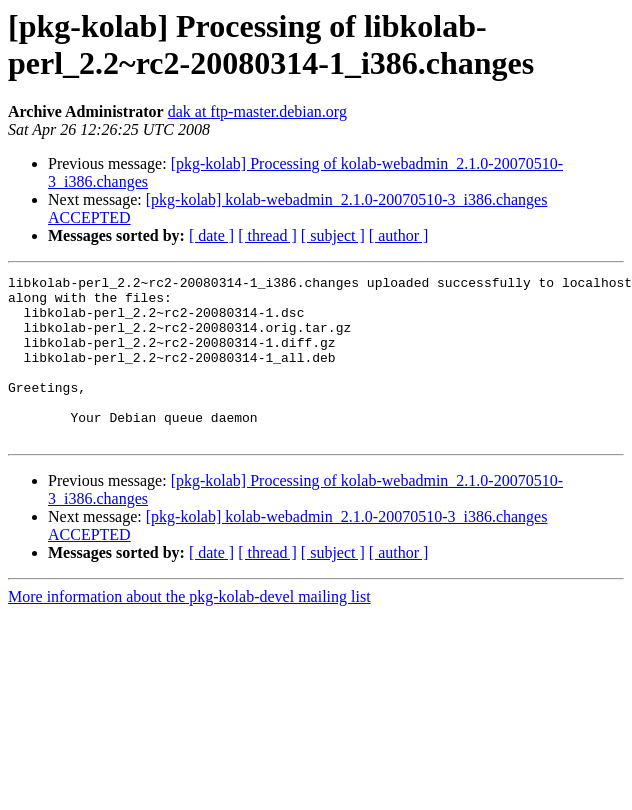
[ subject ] (333, 235)
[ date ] (211, 235)
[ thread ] (267, 235)
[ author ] (399, 235)
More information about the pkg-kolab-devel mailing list (189, 629)
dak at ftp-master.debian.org (257, 111)
